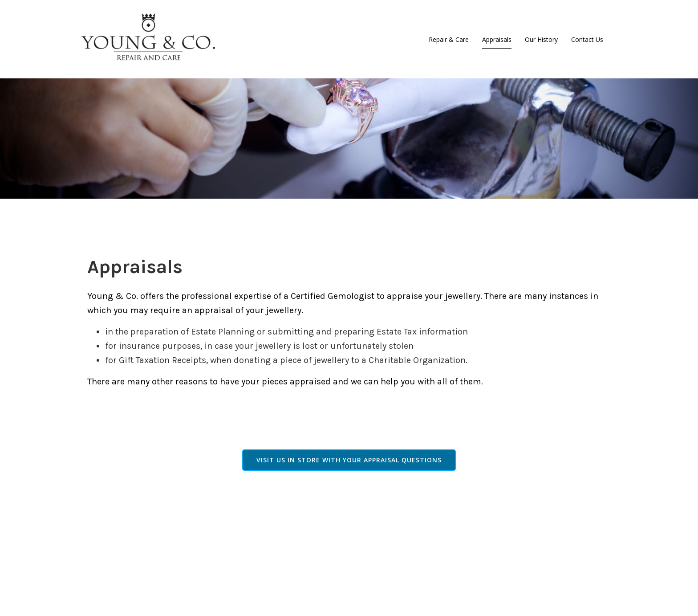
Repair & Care (449, 39)
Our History (541, 39)
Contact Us (587, 39)
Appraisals (497, 39)
